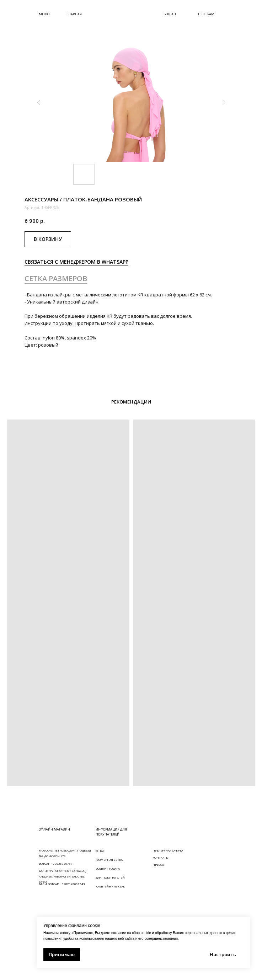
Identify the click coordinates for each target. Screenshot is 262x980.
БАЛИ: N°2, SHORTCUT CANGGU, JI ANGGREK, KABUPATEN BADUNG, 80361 (63, 876)
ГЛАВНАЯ (74, 14)
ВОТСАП (170, 14)
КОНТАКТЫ (161, 857)
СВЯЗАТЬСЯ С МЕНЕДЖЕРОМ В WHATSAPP (76, 262)
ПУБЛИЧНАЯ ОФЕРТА (168, 850)
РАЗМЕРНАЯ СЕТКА (109, 860)
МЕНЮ (44, 14)
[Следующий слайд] (224, 102)
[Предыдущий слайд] (39, 102)
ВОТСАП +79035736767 (56, 863)
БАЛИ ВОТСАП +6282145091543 (62, 884)
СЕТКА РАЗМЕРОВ (56, 278)
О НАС (100, 851)
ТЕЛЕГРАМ (206, 14)
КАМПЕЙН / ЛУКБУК (110, 886)
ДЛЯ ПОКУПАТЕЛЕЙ (110, 877)
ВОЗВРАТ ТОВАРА (108, 868)
